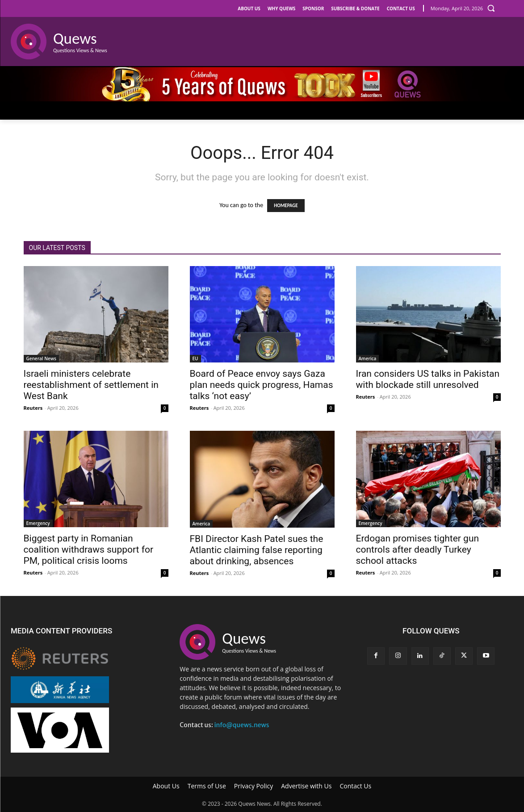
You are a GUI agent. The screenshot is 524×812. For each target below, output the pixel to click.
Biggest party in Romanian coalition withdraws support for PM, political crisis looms (89, 550)
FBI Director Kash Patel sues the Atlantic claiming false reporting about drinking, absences (257, 550)
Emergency (38, 523)
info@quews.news (241, 725)
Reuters (33, 408)
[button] (491, 8)
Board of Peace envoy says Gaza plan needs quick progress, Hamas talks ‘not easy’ (262, 385)
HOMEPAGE (286, 206)
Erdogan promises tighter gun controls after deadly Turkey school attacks (418, 550)
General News (41, 358)
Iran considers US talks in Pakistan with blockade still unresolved (428, 379)
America (368, 358)
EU (195, 358)
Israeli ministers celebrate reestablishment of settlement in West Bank (91, 385)
